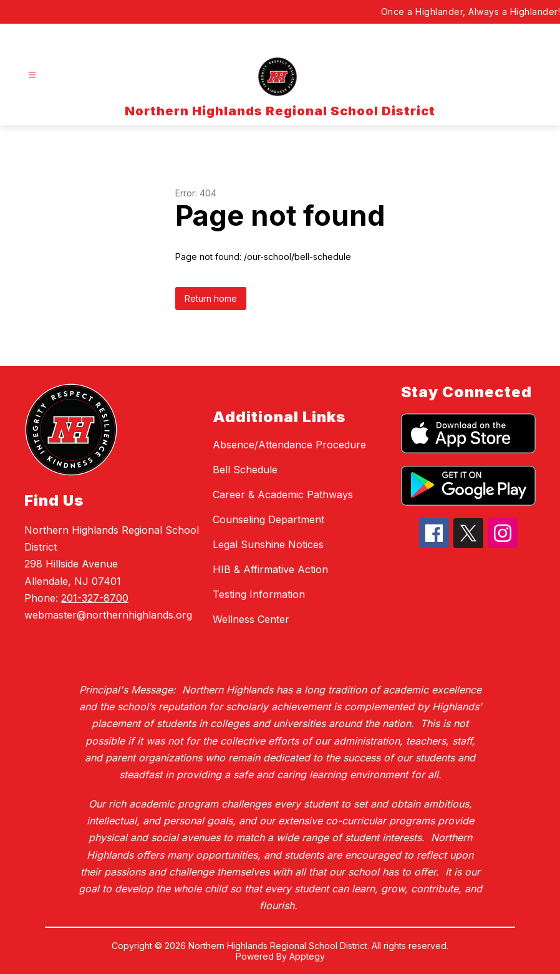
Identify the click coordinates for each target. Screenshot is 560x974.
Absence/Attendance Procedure (289, 445)
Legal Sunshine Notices (268, 544)
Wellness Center (251, 619)
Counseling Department (268, 519)
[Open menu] (32, 75)
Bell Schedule (245, 470)
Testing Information (259, 594)
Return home (211, 298)
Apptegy (307, 956)
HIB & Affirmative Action (270, 569)
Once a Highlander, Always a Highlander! (471, 12)
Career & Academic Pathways (283, 494)
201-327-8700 (95, 598)
